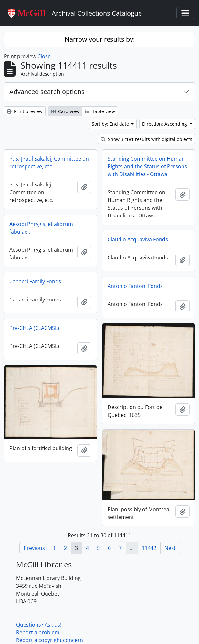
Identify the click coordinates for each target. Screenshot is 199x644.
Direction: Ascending (165, 124)
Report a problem (38, 632)
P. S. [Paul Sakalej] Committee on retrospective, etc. (49, 163)
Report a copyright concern (50, 640)
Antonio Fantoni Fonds (135, 286)
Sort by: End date (111, 124)
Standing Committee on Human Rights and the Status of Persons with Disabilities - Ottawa (147, 166)
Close (44, 56)
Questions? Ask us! (39, 625)
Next (170, 548)
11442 (149, 548)
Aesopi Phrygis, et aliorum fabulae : (41, 228)
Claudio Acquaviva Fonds (138, 239)
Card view (65, 111)
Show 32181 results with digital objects (147, 139)
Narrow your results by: (100, 39)
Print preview (25, 111)
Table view (100, 111)
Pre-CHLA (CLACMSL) (34, 328)
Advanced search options (47, 92)
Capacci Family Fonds (35, 281)
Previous (34, 548)
